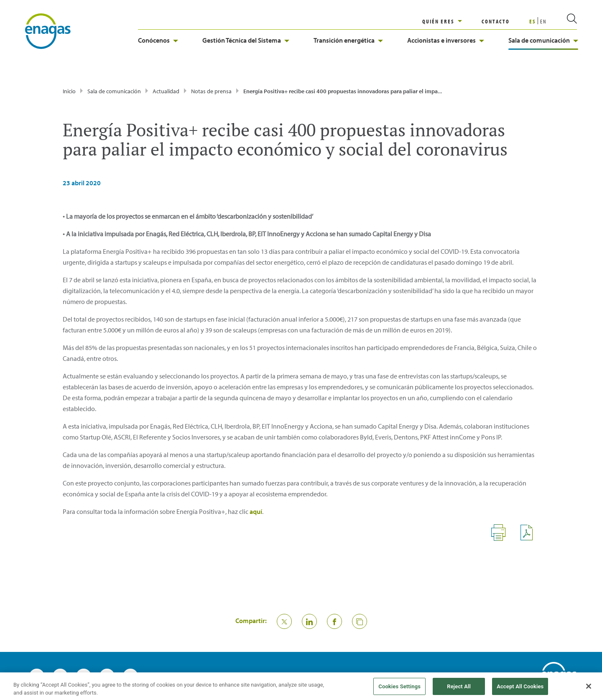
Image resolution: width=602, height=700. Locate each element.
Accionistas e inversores (446, 40)
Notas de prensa (211, 91)
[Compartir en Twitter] (284, 621)
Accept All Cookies (520, 690)
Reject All (459, 690)
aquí (256, 511)
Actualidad (166, 91)
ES (533, 21)
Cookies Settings (399, 690)
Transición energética (348, 40)
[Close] (589, 690)
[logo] (48, 31)
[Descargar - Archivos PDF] (530, 539)
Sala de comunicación (543, 40)
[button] (360, 621)
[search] (562, 21)
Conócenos (158, 40)
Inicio (69, 91)
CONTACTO (496, 21)
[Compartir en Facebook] (334, 621)
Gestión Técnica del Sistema (246, 40)
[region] (452, 21)
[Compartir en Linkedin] (309, 621)
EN (543, 21)
